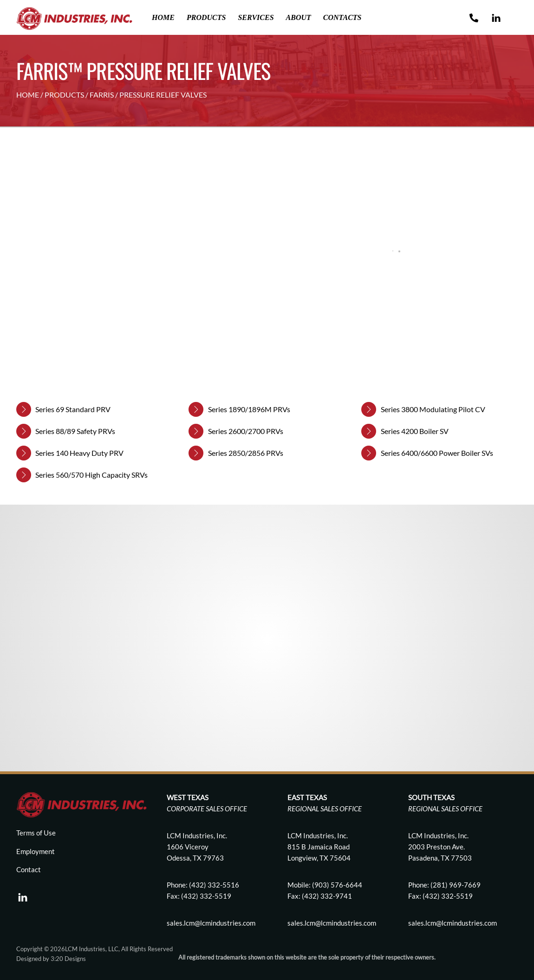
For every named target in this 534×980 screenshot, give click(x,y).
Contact (29, 869)
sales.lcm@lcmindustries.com (332, 923)
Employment (36, 851)
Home (163, 17)
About (299, 17)
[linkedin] (23, 895)
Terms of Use (36, 833)
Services (256, 17)
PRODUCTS (64, 95)
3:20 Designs (68, 959)
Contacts (342, 17)
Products (206, 17)
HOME (28, 95)
